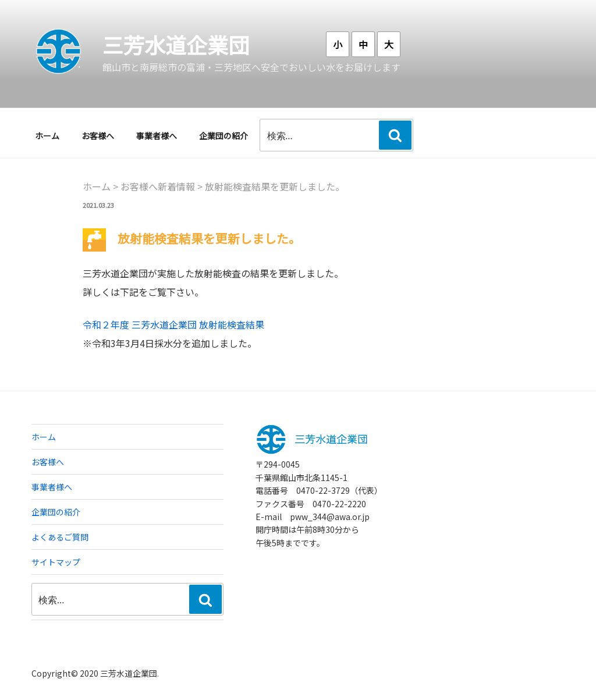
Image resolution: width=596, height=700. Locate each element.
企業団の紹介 (223, 136)
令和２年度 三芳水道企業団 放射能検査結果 (173, 324)
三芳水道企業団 (176, 44)
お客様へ (98, 136)
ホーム (47, 136)
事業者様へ (157, 136)
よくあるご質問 (60, 537)
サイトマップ (56, 562)
